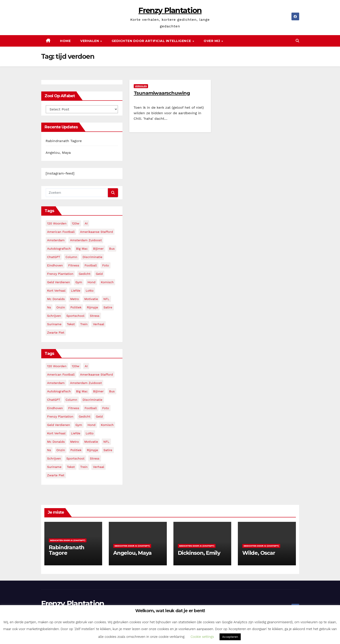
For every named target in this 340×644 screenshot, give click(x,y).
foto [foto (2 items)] (105, 265)
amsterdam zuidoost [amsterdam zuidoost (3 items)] (86, 240)
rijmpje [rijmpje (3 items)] (93, 307)
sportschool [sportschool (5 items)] (75, 316)
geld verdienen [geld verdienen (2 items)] (59, 282)
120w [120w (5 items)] (76, 223)
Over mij (212, 41)
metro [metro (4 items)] (74, 299)
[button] (297, 41)
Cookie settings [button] (202, 637)
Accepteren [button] (230, 637)
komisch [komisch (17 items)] (107, 282)
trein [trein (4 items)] (84, 324)
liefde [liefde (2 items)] (75, 291)
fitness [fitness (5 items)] (74, 265)
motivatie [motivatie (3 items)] (91, 299)
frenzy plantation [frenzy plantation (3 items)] (60, 274)
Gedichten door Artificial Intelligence (152, 41)
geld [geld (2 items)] (99, 274)
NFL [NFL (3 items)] (106, 299)
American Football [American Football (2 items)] (61, 232)
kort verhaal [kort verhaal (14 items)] (56, 291)
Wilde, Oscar (259, 553)
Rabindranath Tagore (64, 141)
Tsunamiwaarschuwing (162, 93)
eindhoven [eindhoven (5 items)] (55, 265)
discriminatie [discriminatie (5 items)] (92, 257)
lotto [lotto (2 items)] (90, 291)
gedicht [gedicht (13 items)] (85, 274)
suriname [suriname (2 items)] (54, 324)
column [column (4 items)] (71, 257)
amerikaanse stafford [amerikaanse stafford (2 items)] (97, 232)
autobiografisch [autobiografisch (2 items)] (59, 249)
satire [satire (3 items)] (108, 307)
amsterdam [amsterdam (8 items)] (56, 240)
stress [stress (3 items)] (95, 316)
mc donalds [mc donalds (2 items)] (56, 299)
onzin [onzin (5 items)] (61, 307)
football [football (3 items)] (91, 265)
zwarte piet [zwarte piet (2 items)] (56, 332)
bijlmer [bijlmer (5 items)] (98, 249)
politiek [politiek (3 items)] (76, 307)
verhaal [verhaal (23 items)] (99, 324)
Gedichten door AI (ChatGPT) (68, 540)
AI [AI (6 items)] (86, 223)
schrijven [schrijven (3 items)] (54, 316)
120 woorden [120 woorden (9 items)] (57, 223)
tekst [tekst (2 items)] (71, 324)
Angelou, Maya (58, 153)
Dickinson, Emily (199, 553)
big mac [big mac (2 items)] (82, 249)
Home (65, 41)
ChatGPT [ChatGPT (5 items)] (54, 257)
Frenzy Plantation (170, 10)
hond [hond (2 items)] (92, 282)
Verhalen (90, 41)
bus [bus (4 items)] (112, 249)
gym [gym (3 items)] (79, 282)
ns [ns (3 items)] (49, 307)
